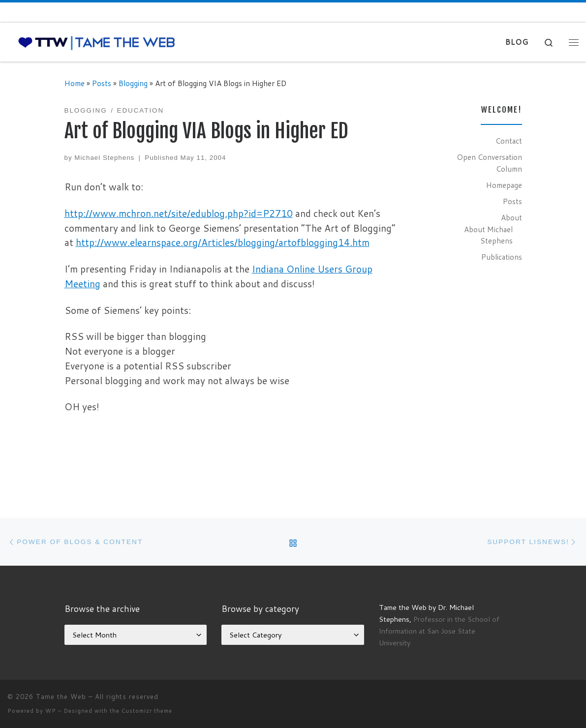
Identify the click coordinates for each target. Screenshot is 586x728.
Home (75, 83)
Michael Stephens (104, 158)
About (511, 217)
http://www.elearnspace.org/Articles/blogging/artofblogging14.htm (223, 242)
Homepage (504, 185)
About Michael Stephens (488, 235)
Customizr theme (147, 711)
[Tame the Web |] (97, 42)
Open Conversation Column (489, 163)
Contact (509, 141)
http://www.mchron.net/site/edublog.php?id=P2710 (179, 213)
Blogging (133, 83)
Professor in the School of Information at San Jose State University (439, 631)
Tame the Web (61, 697)
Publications (502, 257)
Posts (102, 83)
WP (51, 711)
